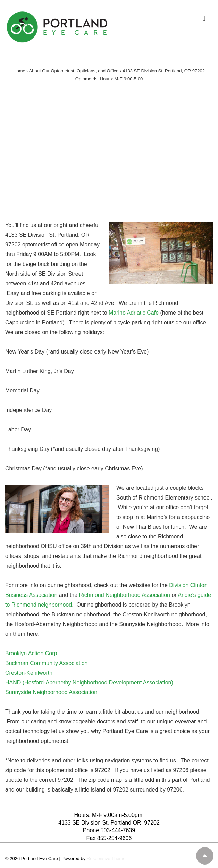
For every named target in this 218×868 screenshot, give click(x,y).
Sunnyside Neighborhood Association (51, 692)
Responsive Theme (106, 858)
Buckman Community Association (46, 663)
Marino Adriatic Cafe (134, 313)
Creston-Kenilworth (29, 673)
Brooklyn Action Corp (31, 653)
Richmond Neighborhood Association (125, 595)
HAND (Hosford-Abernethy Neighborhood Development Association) (89, 683)
